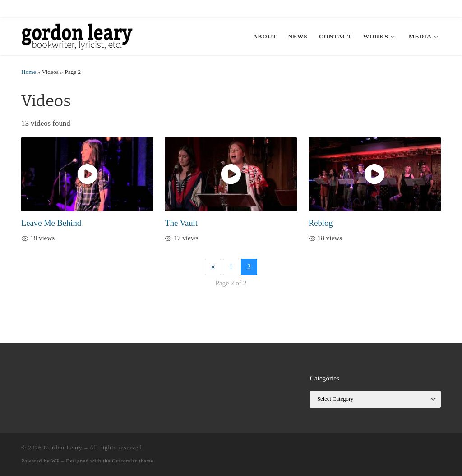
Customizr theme (133, 461)
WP (55, 461)
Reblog (321, 223)
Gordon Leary (63, 447)
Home (29, 72)
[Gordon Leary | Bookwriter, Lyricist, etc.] (78, 35)
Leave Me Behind (51, 223)
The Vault (181, 223)
